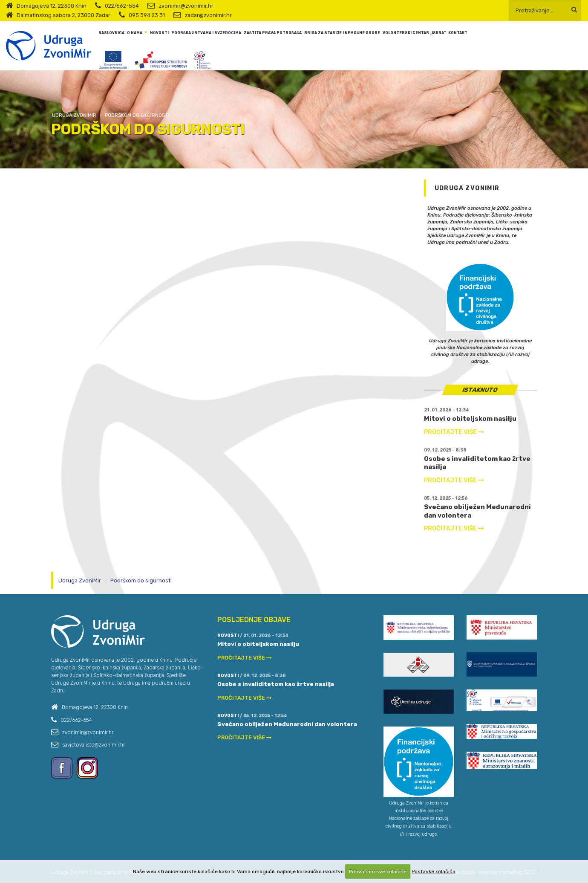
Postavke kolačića (434, 871)
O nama (135, 33)
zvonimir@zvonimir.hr (186, 6)
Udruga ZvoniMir (74, 115)
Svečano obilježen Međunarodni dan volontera (287, 724)
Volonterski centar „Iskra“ (414, 33)
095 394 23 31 (147, 15)
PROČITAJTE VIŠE (454, 432)
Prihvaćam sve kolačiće (378, 871)
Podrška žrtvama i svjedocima (206, 33)
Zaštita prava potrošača (273, 33)
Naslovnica (111, 33)
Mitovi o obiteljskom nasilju (470, 419)
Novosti (159, 33)
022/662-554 (122, 6)
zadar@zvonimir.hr (208, 15)
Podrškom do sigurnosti (137, 115)
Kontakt (458, 33)
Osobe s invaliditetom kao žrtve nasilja (276, 684)
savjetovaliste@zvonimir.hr (94, 745)
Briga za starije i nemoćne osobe (342, 33)
